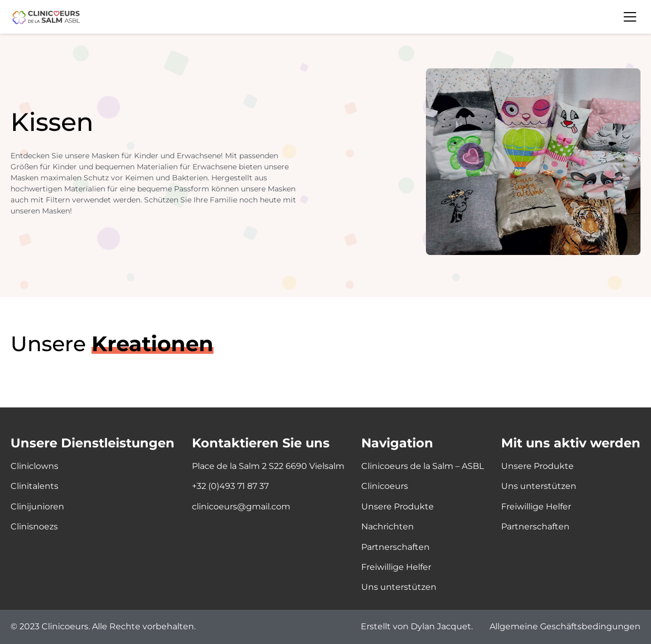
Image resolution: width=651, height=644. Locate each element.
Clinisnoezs (34, 527)
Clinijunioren (37, 507)
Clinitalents (34, 486)
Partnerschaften (395, 547)
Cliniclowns (34, 466)
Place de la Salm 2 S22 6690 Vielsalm (268, 466)
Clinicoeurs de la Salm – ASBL (423, 466)
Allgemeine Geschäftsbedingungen (565, 627)
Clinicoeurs (385, 486)
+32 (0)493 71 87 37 (230, 486)
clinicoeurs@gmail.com (241, 507)
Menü (630, 17)
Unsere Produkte (398, 507)
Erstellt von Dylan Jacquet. (417, 627)
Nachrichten (388, 527)
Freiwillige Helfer (396, 567)
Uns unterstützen (399, 587)
